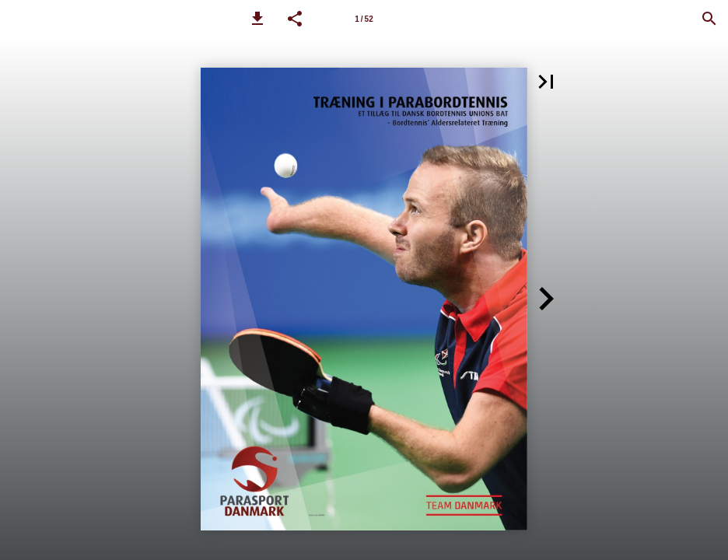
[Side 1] (364, 19)
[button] (257, 19)
